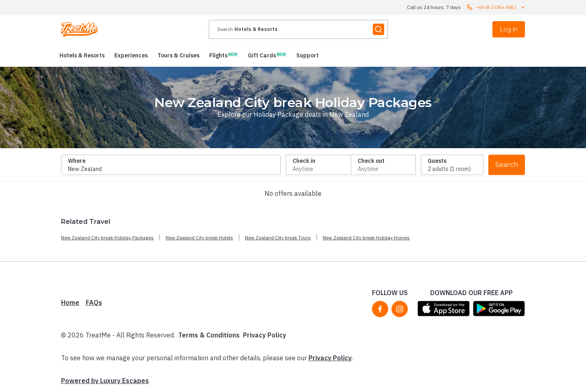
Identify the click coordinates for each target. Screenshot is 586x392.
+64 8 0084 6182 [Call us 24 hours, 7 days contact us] (496, 7)
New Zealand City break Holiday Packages (107, 238)
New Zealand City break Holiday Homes (366, 238)
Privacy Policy (265, 335)
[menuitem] (82, 55)
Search (507, 165)
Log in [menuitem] (509, 29)
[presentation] (298, 29)
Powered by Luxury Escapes (105, 381)
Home (70, 302)
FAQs (94, 302)
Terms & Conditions (209, 335)
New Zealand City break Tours (278, 238)
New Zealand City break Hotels (199, 238)
